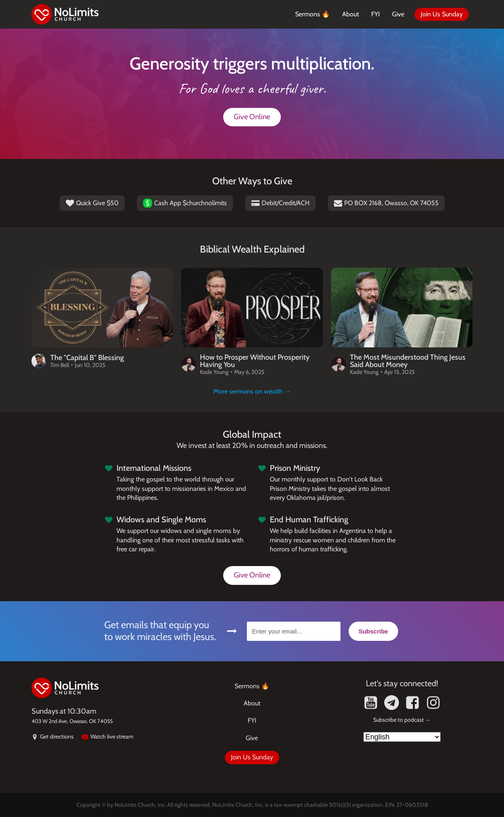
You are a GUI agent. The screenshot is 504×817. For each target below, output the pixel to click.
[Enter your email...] (294, 631)
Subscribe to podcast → (402, 720)
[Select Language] (402, 737)
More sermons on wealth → (252, 391)
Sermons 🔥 (312, 14)
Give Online (252, 117)
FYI (375, 14)
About (351, 14)
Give (398, 14)
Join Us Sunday (442, 14)
